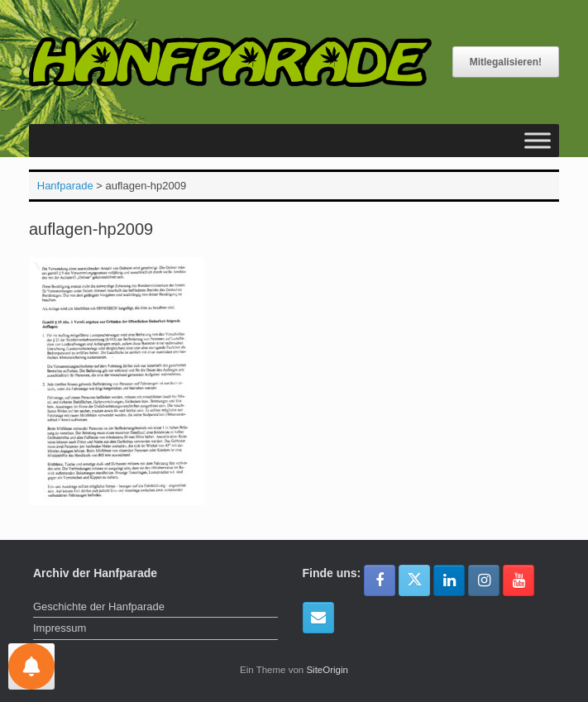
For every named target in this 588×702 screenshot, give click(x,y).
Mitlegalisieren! (506, 62)
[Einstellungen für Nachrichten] (31, 666)
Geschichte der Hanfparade (99, 606)
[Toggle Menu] (538, 141)
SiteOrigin (327, 670)
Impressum (60, 628)
